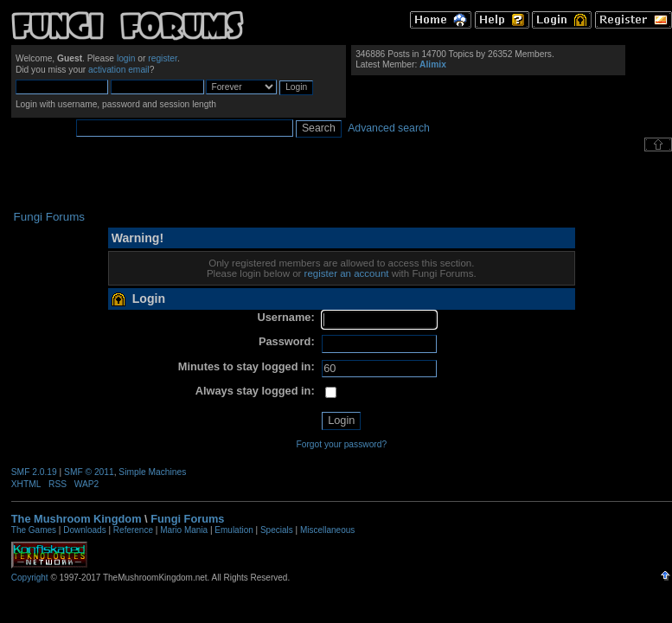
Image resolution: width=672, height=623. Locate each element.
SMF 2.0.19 (34, 472)
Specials (277, 530)
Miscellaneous (327, 530)
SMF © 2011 (89, 472)
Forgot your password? (341, 444)
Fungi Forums (187, 519)
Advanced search (389, 128)
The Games (34, 530)
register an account (347, 273)
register (163, 58)
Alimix (433, 64)
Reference (133, 530)
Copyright (30, 578)
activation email (119, 70)
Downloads (84, 530)
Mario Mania (184, 530)
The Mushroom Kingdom (77, 519)
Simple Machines (152, 472)
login (126, 58)
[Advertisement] (342, 181)
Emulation (234, 530)
